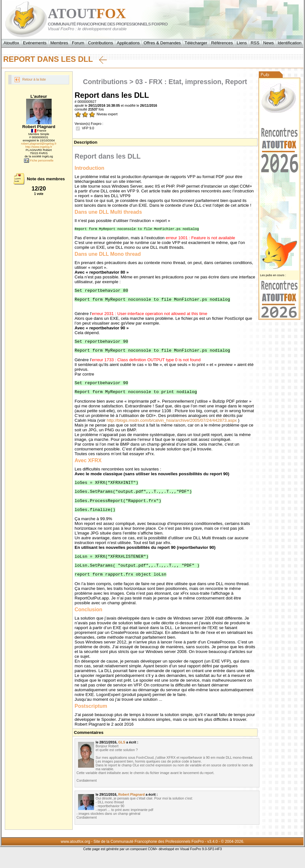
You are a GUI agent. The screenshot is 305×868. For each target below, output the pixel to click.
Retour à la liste (30, 80)
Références (222, 43)
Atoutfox (11, 43)
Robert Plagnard (131, 808)
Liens (242, 43)
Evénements (35, 43)
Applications (128, 43)
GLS (122, 756)
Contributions (101, 43)
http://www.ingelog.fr (39, 147)
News (269, 43)
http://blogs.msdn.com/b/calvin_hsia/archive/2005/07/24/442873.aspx (172, 427)
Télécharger (196, 43)
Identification (290, 43)
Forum (78, 43)
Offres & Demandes (162, 43)
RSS (255, 43)
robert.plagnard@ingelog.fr (39, 144)
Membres (59, 43)
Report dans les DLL (55, 59)
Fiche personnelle (39, 161)
